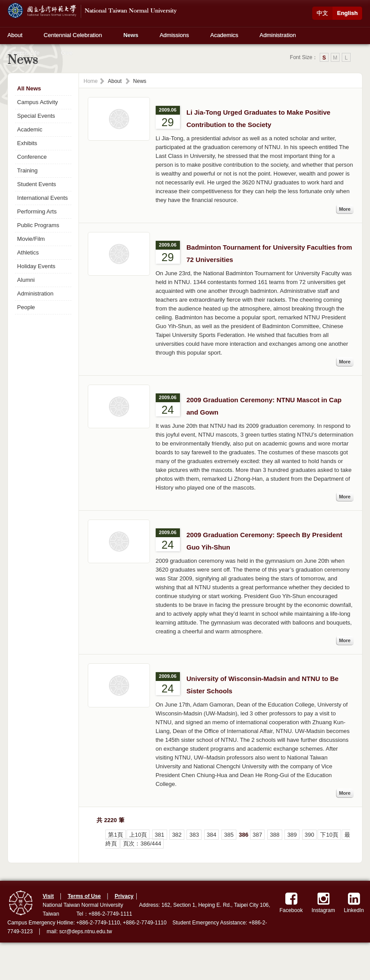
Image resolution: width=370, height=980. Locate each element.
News (131, 35)
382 (177, 835)
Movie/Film (31, 239)
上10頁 (138, 835)
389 (292, 835)
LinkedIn (354, 903)
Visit (48, 896)
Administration (278, 35)
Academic (30, 129)
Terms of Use (84, 896)
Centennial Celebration (73, 35)
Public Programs (38, 225)
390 (310, 835)
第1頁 (115, 835)
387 (258, 835)
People (26, 307)
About (15, 35)
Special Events (36, 116)
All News (29, 88)
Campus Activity (37, 102)
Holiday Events (36, 266)
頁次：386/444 (142, 843)
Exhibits (27, 143)
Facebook (291, 903)
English (347, 13)
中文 (322, 13)
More (345, 209)
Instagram (323, 903)
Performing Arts (37, 211)
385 (229, 835)
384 (212, 835)
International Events (43, 198)
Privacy (124, 896)
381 (160, 835)
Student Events (37, 184)
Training (27, 170)
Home (90, 81)
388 (275, 835)
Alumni (26, 280)
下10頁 (329, 835)
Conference (32, 157)
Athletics (28, 252)
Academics (224, 35)
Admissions (174, 35)
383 (194, 835)
